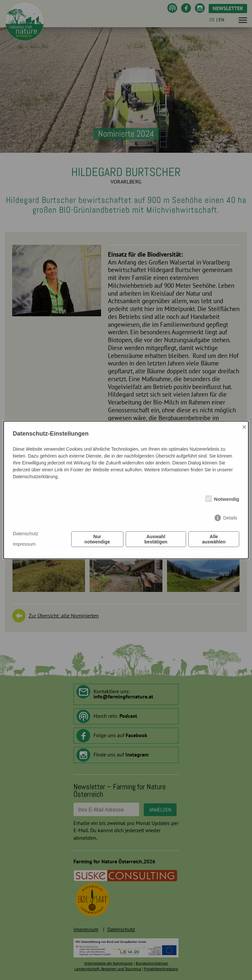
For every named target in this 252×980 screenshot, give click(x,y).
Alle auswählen (214, 539)
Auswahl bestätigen (156, 539)
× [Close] (244, 427)
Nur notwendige (97, 539)
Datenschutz (26, 534)
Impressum (24, 544)
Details (230, 518)
